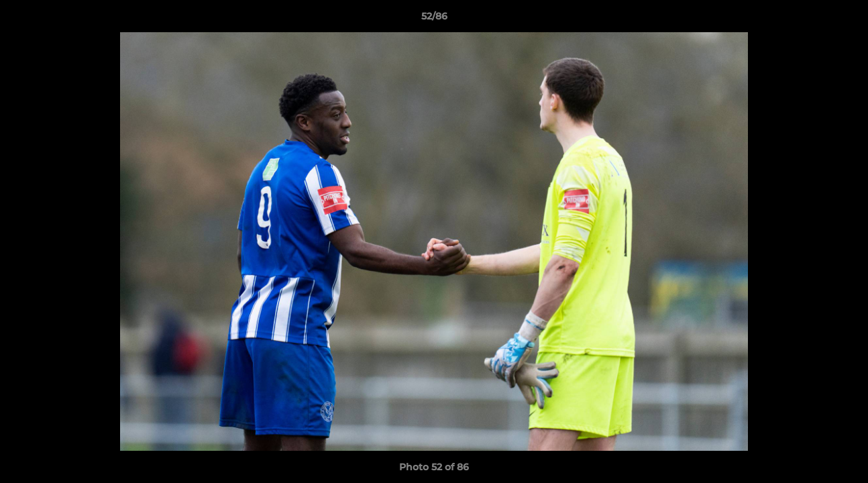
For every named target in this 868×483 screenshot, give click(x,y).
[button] (844, 19)
